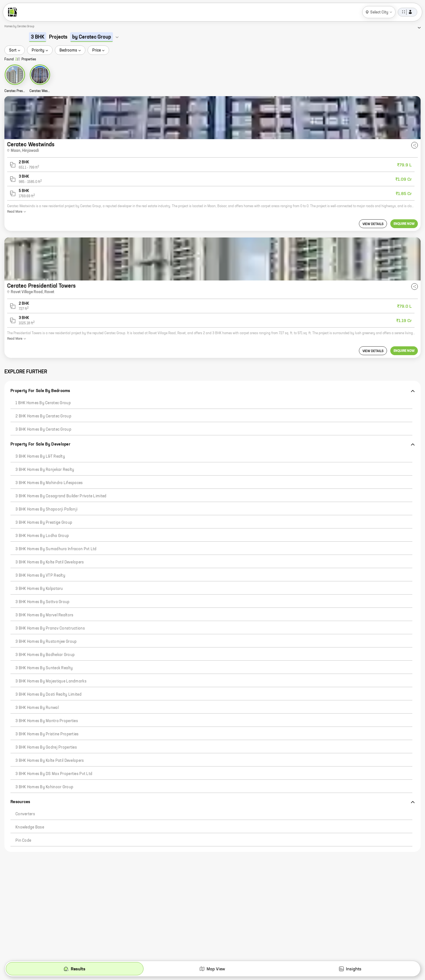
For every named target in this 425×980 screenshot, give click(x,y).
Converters (25, 814)
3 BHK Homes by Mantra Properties (47, 721)
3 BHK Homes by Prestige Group (44, 523)
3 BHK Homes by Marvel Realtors (44, 615)
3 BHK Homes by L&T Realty (40, 457)
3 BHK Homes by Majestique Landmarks (51, 681)
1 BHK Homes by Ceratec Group (43, 403)
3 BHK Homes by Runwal (37, 708)
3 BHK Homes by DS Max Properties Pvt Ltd (54, 774)
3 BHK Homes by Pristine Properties (47, 734)
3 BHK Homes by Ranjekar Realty (45, 470)
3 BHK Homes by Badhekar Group (45, 655)
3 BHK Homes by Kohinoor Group (44, 787)
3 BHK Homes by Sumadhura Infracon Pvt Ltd (56, 549)
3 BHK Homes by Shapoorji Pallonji (46, 509)
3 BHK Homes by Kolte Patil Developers (50, 562)
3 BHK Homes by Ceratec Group (43, 430)
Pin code (23, 841)
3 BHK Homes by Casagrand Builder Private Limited (61, 496)
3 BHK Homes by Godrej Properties (46, 747)
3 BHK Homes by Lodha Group (42, 536)
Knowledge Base (30, 827)
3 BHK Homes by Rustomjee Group (46, 642)
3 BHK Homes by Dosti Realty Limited (48, 695)
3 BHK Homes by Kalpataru (39, 589)
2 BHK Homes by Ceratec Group (43, 416)
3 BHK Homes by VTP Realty (40, 576)
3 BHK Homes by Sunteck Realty (44, 668)
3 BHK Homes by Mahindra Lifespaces (49, 483)
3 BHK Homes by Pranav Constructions (50, 628)
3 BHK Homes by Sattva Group (43, 602)
